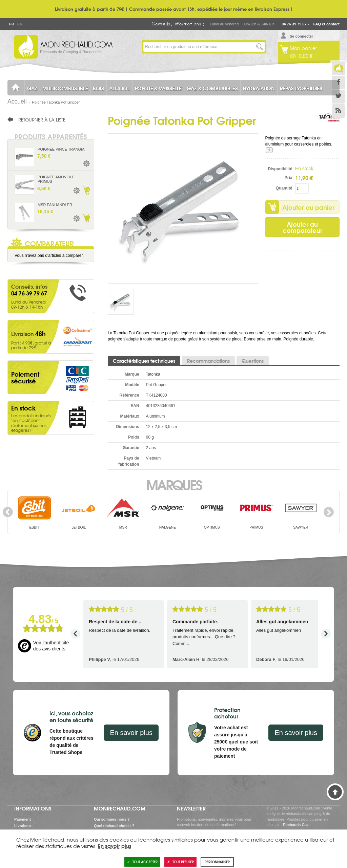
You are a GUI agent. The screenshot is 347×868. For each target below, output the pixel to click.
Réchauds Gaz (296, 825)
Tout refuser (180, 862)
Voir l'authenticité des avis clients (51, 646)
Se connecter (301, 36)
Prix (289, 178)
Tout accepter (142, 862)
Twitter (339, 97)
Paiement (23, 819)
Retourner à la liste (42, 119)
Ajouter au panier (308, 207)
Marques (174, 484)
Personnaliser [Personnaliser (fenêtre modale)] (217, 862)
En (20, 24)
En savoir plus (131, 733)
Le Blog (339, 68)
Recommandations (208, 361)
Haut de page (335, 792)
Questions (253, 361)
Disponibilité (280, 169)
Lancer (260, 47)
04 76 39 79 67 (294, 24)
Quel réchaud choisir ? (114, 826)
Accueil (17, 102)
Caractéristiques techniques (144, 361)
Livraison (23, 826)
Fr (12, 24)
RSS (339, 111)
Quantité (284, 188)
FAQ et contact (326, 24)
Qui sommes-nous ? (112, 819)
